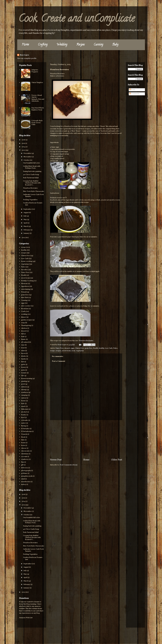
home (23, 401)
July (25, 216)
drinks (24, 356)
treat (73, 351)
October (27, 160)
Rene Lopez (24, 55)
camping (24, 395)
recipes (58, 351)
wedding (24, 314)
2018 (24, 140)
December (28, 153)
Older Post (117, 460)
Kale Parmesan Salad (31, 178)
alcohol (24, 412)
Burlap (24, 426)
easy (23, 345)
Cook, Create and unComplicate (77, 19)
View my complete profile (27, 58)
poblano (24, 473)
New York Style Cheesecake (34, 191)
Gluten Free (80, 348)
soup (23, 323)
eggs (73, 348)
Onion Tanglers (37, 83)
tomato (24, 373)
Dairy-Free (60, 348)
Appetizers (25, 286)
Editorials (25, 409)
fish (23, 362)
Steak (23, 437)
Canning (98, 45)
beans (23, 443)
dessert (67, 348)
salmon (24, 387)
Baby (115, 45)
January (27, 233)
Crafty (23, 312)
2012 (24, 238)
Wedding (62, 45)
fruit (23, 337)
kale (23, 404)
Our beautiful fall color (32, 163)
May (25, 220)
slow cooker (26, 306)
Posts (132, 90)
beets (23, 445)
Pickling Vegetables (30, 200)
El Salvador (25, 429)
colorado (24, 420)
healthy (102, 348)
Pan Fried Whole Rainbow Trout (38, 109)
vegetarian (80, 351)
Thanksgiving (26, 326)
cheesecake (25, 451)
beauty (24, 415)
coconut (24, 457)
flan (23, 462)
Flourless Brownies (86, 341)
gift (22, 465)
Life (23, 376)
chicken (24, 328)
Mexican (24, 284)
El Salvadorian (26, 431)
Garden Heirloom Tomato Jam (33, 204)
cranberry (25, 459)
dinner (24, 317)
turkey (24, 485)
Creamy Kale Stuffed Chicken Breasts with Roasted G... (32, 183)
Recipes (80, 45)
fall (22, 334)
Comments (134, 94)
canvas (24, 398)
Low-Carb (109, 348)
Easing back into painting (32, 171)
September (28, 209)
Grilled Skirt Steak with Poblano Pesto (32, 167)
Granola (24, 434)
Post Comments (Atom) (69, 465)
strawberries (26, 482)
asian (23, 351)
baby (23, 440)
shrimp (24, 390)
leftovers (25, 468)
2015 (24, 143)
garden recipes (27, 320)
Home (25, 45)
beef (23, 418)
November (28, 157)
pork (23, 384)
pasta (23, 370)
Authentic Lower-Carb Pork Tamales (33, 196)
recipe (52, 351)
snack (23, 406)
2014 (24, 147)
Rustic (23, 339)
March (26, 226)
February (27, 230)
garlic (23, 365)
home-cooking (27, 261)
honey (24, 367)
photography (26, 471)
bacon (23, 353)
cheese (24, 448)
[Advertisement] (86, 439)
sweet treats (66, 351)
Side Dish (25, 298)
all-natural (25, 342)
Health (96, 348)
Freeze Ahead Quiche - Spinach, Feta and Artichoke (38, 98)
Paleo (115, 348)
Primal (24, 292)
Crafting (43, 45)
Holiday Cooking (27, 281)
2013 (24, 150)
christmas (25, 454)
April (26, 223)
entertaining (26, 289)
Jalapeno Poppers (35, 71)
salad (23, 479)
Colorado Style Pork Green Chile (37, 123)
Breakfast (25, 309)
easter (23, 423)
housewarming (27, 379)
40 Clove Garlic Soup (31, 175)
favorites (24, 270)
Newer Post (56, 460)
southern (25, 392)
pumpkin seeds (27, 476)
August (26, 213)
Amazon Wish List (26, 618)
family (23, 359)
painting (24, 381)
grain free (89, 348)
